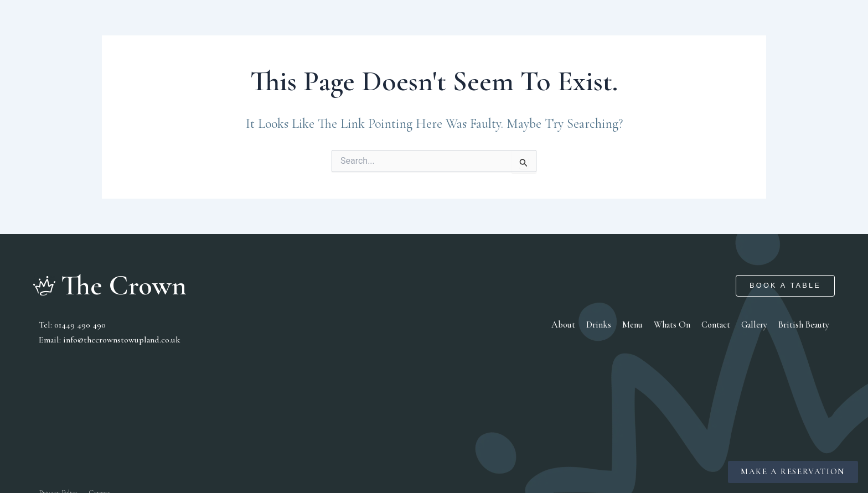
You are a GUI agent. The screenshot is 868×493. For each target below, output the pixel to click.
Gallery (755, 325)
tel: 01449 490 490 (71, 325)
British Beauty (804, 325)
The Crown (124, 286)
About (567, 325)
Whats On (673, 325)
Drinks (601, 325)
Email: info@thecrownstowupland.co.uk (109, 339)
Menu (634, 325)
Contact (716, 325)
